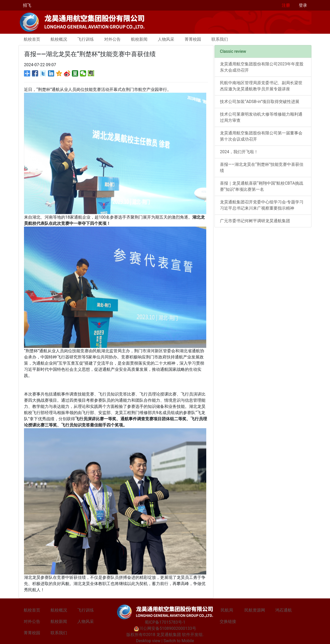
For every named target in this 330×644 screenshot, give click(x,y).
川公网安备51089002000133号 (165, 628)
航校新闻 (139, 39)
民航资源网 (255, 610)
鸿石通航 (284, 610)
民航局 (227, 610)
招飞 (27, 5)
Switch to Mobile (179, 641)
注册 (286, 5)
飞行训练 (86, 39)
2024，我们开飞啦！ (239, 152)
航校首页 (32, 39)
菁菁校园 (193, 39)
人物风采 (166, 39)
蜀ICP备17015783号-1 (165, 622)
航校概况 (59, 39)
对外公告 (112, 39)
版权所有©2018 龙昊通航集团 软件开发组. (165, 635)
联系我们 (220, 39)
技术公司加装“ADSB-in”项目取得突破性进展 (260, 102)
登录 (303, 5)
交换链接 (228, 621)
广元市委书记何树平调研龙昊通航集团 (255, 221)
